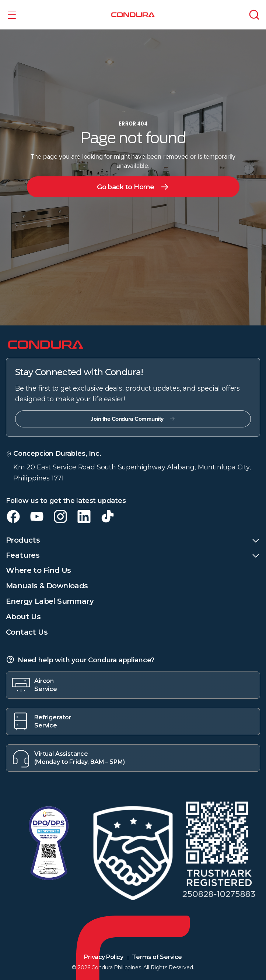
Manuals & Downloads (47, 586)
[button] (12, 15)
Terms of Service (157, 957)
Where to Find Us (38, 570)
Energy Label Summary (50, 601)
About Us (23, 617)
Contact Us (27, 632)
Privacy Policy (104, 957)
